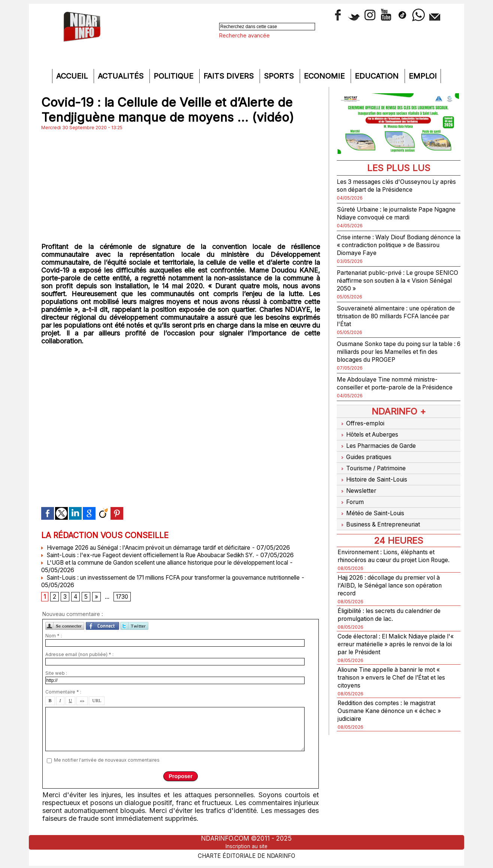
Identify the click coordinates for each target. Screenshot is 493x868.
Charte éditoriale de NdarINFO (246, 855)
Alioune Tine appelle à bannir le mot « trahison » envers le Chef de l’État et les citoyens (396, 678)
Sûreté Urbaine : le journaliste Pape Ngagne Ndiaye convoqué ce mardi (392, 213)
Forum (351, 499)
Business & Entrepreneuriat (383, 518)
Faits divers (230, 76)
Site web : (56, 675)
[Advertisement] (181, 186)
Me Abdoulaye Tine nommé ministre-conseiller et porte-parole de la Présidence (394, 387)
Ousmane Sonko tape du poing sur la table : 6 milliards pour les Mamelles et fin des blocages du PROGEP (396, 351)
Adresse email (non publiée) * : (79, 656)
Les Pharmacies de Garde (381, 450)
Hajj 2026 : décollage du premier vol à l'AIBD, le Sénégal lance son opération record (397, 586)
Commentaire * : (63, 693)
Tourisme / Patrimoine (375, 469)
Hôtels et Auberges (371, 440)
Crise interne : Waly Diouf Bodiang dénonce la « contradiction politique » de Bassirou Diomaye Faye (395, 245)
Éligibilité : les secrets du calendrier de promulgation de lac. (396, 615)
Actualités (122, 76)
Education (378, 76)
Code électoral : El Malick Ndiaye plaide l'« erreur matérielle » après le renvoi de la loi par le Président (393, 645)
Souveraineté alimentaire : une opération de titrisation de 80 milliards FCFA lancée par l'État (395, 316)
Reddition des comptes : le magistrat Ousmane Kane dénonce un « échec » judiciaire (396, 711)
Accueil (73, 76)
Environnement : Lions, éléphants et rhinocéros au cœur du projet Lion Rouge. (393, 553)
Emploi (423, 76)
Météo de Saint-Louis (375, 508)
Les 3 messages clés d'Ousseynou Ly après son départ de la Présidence (395, 185)
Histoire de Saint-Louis (377, 479)
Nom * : (54, 637)
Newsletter (358, 489)
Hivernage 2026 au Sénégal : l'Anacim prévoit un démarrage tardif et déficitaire (157, 547)
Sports (280, 76)
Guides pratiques (368, 460)
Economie (325, 76)
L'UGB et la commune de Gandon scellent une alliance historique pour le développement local (178, 562)
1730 (124, 598)
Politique (175, 76)
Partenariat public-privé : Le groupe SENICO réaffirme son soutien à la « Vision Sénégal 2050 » (392, 280)
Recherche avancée (244, 35)
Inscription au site (246, 847)
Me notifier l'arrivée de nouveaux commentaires (107, 761)
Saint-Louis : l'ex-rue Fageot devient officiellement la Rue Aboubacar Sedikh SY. (158, 555)
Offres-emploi (363, 430)
